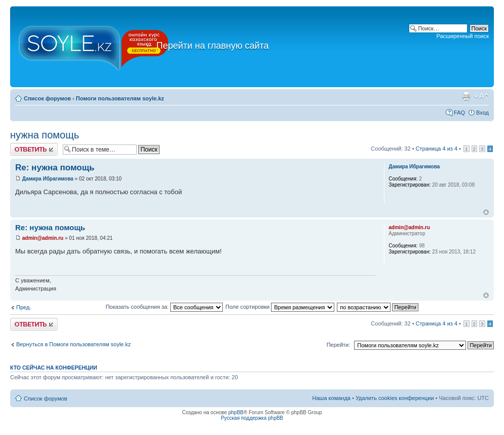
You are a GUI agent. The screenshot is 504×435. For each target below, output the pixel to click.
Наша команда (332, 398)
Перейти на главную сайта (207, 46)
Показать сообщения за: (164, 307)
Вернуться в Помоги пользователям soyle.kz (73, 344)
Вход (482, 113)
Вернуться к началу (486, 212)
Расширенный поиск (462, 36)
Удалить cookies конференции (395, 398)
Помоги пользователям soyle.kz (120, 98)
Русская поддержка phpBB (252, 418)
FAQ (459, 113)
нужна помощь (45, 135)
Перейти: (339, 345)
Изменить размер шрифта (481, 96)
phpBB (236, 412)
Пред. (24, 307)
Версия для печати (466, 96)
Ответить (34, 149)
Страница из (437, 149)
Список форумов (47, 98)
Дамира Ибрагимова (48, 179)
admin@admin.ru (43, 238)
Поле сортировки (280, 307)
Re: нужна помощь (55, 168)
